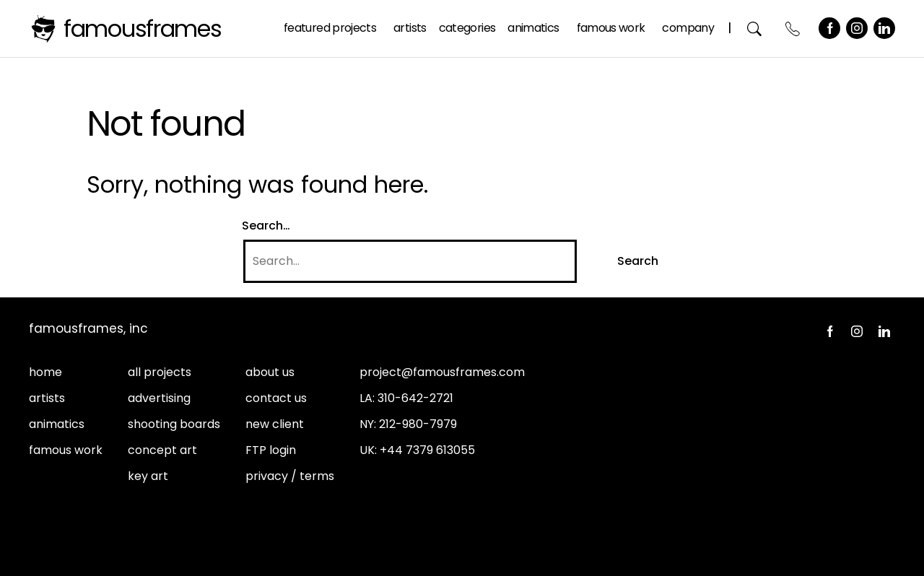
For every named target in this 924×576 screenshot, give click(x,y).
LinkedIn (884, 28)
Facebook (829, 28)
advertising (159, 398)
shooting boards (174, 424)
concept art (162, 450)
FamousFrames (143, 29)
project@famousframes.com (442, 372)
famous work (66, 450)
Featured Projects (330, 28)
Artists (410, 28)
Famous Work (611, 28)
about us (270, 372)
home (45, 372)
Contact (793, 29)
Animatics (533, 28)
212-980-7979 (418, 424)
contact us (276, 398)
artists (47, 398)
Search (755, 29)
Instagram (857, 28)
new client (275, 424)
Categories (467, 28)
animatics (57, 424)
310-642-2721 (415, 398)
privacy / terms (290, 476)
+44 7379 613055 (427, 450)
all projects (160, 372)
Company (688, 28)
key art (148, 476)
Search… (266, 226)
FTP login (271, 450)
